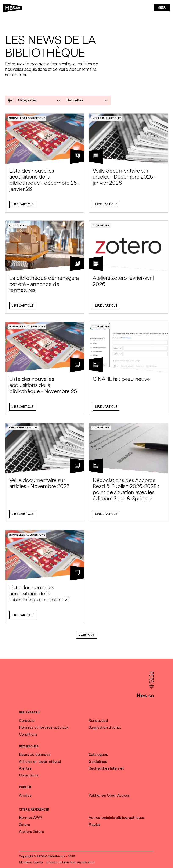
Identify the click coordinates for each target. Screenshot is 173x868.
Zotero (25, 824)
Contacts (27, 720)
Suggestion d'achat (105, 727)
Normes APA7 (31, 817)
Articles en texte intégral (40, 761)
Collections (29, 775)
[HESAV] (14, 9)
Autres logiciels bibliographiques (117, 817)
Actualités (17, 227)
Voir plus (86, 636)
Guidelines (98, 761)
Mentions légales (31, 862)
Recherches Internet (106, 768)
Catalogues (98, 754)
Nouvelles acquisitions (27, 120)
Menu (162, 8)
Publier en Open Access (109, 795)
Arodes (25, 795)
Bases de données (35, 754)
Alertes (25, 768)
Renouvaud (98, 720)
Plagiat (94, 824)
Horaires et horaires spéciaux (44, 727)
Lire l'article (22, 206)
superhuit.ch (86, 862)
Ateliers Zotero (32, 831)
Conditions (28, 734)
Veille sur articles (107, 120)
